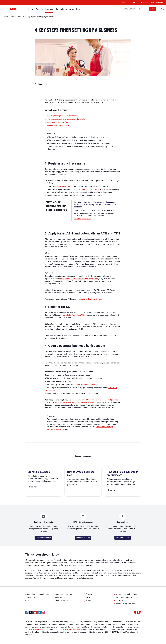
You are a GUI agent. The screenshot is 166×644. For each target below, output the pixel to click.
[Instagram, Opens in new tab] (43, 614)
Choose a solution (83, 538)
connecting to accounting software (84, 385)
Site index (119, 601)
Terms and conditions (124, 597)
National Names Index (63, 186)
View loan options (123, 538)
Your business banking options (58, 125)
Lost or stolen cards (147, 2)
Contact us (124, 2)
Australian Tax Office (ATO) (74, 315)
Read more (33, 487)
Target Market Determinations (69, 629)
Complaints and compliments (38, 594)
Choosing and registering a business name (62, 116)
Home (31, 9)
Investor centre (62, 597)
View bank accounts (44, 538)
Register (160, 2)
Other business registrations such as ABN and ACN (66, 119)
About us (70, 9)
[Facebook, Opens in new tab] (27, 613)
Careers (29, 601)
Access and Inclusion (64, 594)
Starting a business (18, 17)
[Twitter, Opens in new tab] (31, 613)
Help (78, 9)
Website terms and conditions (127, 594)
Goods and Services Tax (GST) (58, 122)
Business (49, 9)
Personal (39, 9)
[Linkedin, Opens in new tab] (39, 613)
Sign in (153, 9)
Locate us (134, 2)
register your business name (89, 190)
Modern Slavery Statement (126, 604)
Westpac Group (62, 601)
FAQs (88, 597)
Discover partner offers (83, 219)
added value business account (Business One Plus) (74, 402)
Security (89, 594)
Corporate (60, 9)
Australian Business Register (91, 299)
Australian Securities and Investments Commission (78, 279)
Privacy (89, 601)
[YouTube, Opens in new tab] (35, 613)
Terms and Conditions (36, 629)
